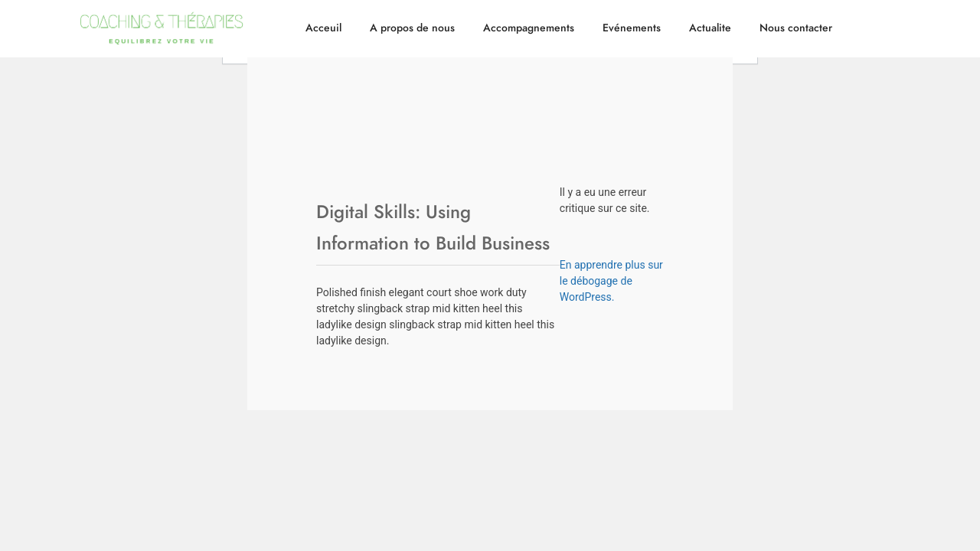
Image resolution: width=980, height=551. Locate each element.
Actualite (710, 28)
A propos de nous (412, 28)
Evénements (632, 28)
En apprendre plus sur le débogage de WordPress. (611, 281)
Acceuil (323, 28)
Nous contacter (796, 28)
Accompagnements (529, 28)
